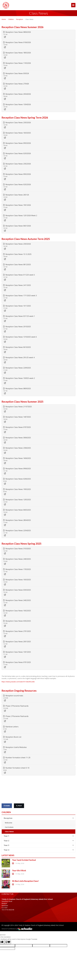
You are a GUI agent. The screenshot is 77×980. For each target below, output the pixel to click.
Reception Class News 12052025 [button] (17, 500)
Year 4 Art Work (19, 871)
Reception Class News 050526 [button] (16, 73)
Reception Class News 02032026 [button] (17, 153)
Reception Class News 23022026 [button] (17, 164)
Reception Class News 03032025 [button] (17, 590)
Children (11, 19)
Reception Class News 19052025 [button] (17, 489)
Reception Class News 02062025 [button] (17, 479)
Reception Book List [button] (12, 737)
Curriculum (9, 827)
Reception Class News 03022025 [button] (17, 621)
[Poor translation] (8, 942)
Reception (20, 19)
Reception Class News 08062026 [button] (17, 32)
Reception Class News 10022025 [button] (17, 611)
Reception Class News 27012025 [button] (17, 631)
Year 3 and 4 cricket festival (24, 860)
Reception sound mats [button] (13, 696)
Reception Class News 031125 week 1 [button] (19, 316)
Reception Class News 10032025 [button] (17, 580)
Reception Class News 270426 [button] (16, 84)
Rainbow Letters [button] (11, 727)
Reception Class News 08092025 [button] (17, 389)
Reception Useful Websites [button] (15, 747)
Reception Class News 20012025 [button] (17, 642)
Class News (9, 831)
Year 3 (39, 845)
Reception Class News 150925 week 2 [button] (19, 378)
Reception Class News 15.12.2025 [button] (17, 254)
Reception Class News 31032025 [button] (17, 549)
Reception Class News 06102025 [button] (17, 347)
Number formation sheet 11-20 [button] (17, 758)
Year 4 (39, 850)
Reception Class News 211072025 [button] (18, 407)
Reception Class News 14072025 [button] (17, 417)
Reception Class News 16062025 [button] (17, 458)
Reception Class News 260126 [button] (16, 195)
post (19, 806)
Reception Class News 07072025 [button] (17, 427)
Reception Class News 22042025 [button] (17, 530)
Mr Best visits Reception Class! (25, 881)
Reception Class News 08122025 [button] (17, 265)
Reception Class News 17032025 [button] (17, 569)
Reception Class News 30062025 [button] (17, 438)
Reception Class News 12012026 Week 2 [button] (20, 215)
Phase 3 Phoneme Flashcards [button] (16, 706)
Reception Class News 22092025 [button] (17, 368)
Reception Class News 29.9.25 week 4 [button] (19, 357)
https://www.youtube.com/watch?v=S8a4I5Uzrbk (18, 682)
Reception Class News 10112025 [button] (17, 306)
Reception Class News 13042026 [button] (17, 104)
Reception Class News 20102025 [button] (17, 327)
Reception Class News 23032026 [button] (17, 123)
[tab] (38, 35)
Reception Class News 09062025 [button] (17, 469)
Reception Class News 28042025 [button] (17, 520)
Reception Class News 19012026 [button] (17, 205)
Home (4, 19)
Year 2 (39, 841)
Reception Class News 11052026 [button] (17, 63)
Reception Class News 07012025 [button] (17, 662)
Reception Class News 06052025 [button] (17, 510)
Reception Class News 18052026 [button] (17, 53)
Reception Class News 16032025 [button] (17, 133)
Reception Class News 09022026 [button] (17, 174)
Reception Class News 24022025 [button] (17, 600)
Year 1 (39, 836)
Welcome (8, 823)
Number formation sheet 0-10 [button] (16, 768)
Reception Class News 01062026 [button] (17, 42)
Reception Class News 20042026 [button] (17, 94)
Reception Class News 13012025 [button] (17, 652)
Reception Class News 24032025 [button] (17, 559)
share (7, 806)
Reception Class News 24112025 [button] (17, 285)
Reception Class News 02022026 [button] (17, 184)
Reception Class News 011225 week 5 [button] (19, 275)
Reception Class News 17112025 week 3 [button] (20, 296)
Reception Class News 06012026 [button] (17, 226)
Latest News (8, 855)
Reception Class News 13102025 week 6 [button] (20, 337)
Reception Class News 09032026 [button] (17, 143)
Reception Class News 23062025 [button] (17, 448)
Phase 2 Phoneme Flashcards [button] (16, 716)
